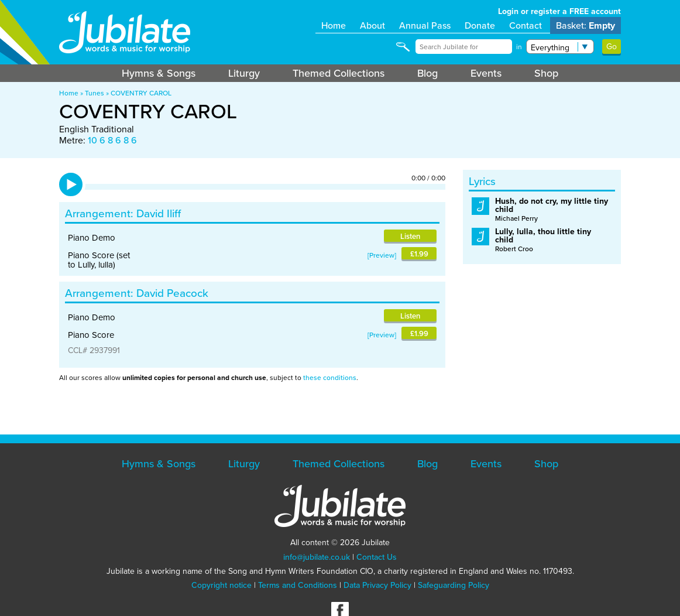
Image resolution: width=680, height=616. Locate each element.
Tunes (95, 93)
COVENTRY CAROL (141, 93)
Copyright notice (221, 585)
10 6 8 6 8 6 (112, 140)
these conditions (330, 378)
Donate (480, 25)
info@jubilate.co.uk (317, 557)
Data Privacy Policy (377, 585)
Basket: (585, 25)
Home (334, 25)
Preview (382, 255)
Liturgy (244, 73)
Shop (546, 73)
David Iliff (159, 213)
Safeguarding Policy (454, 585)
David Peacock (172, 293)
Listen (410, 236)
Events (486, 73)
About (372, 25)
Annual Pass (425, 25)
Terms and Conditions (298, 585)
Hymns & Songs (159, 73)
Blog (427, 73)
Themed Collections (339, 73)
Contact (526, 25)
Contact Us (377, 557)
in (519, 47)
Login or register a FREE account (559, 11)
